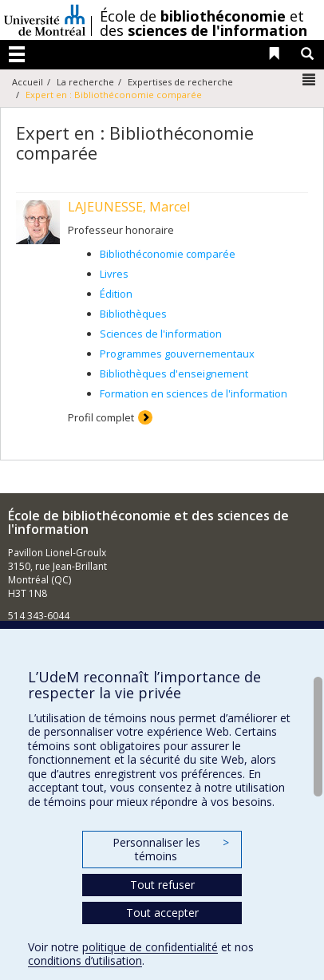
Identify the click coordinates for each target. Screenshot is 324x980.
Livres (114, 274)
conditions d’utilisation (85, 960)
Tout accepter (162, 913)
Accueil (28, 82)
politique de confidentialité (150, 947)
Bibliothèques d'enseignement (174, 373)
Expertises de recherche (180, 82)
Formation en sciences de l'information (194, 393)
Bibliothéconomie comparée (168, 254)
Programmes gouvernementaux (177, 354)
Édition (116, 294)
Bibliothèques (133, 314)
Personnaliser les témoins (171, 850)
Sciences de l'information (161, 334)
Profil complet (101, 417)
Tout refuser (162, 885)
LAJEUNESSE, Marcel (129, 207)
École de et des (203, 23)
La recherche (85, 82)
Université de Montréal (45, 20)
